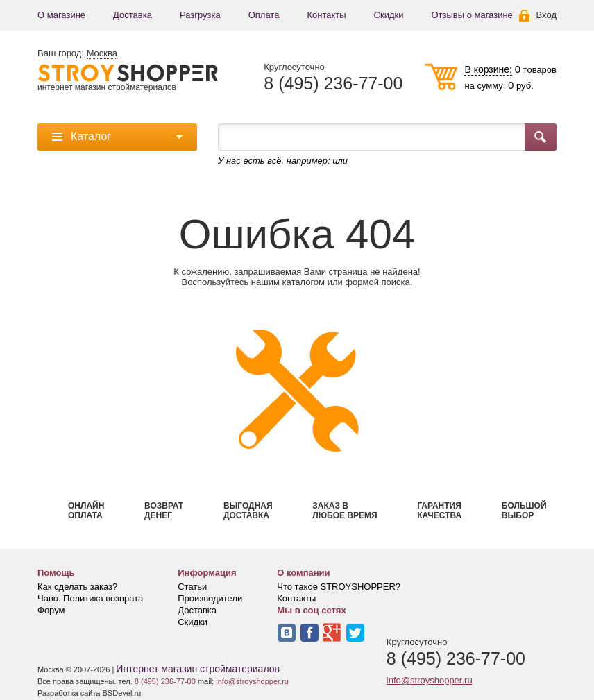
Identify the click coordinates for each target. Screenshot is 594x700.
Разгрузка (200, 15)
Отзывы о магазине (472, 15)
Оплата (264, 15)
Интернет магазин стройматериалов (198, 669)
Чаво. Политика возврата (90, 598)
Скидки (389, 15)
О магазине (61, 15)
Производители (210, 598)
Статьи (192, 587)
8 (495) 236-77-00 (333, 84)
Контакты (326, 15)
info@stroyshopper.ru (430, 680)
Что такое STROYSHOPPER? (339, 587)
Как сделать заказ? (77, 587)
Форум (51, 610)
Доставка (133, 15)
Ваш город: (77, 53)
